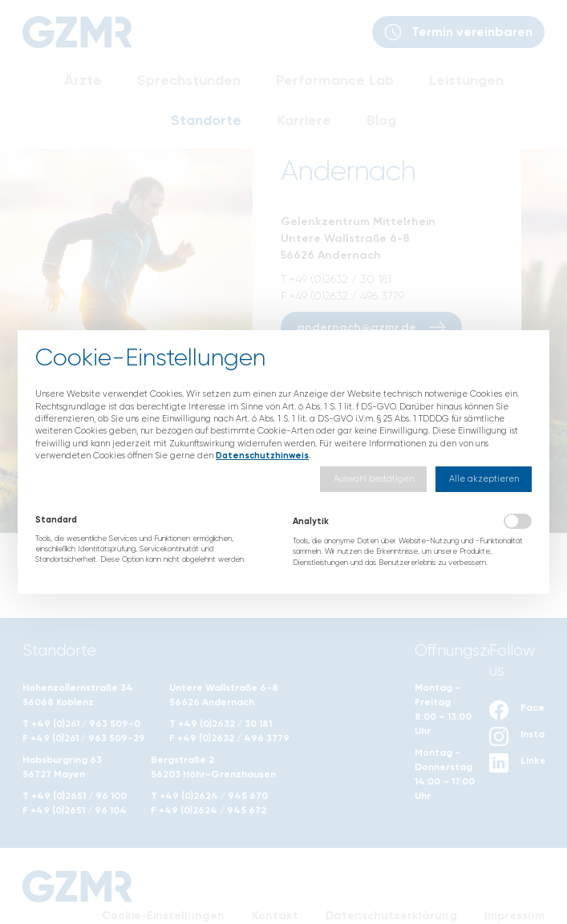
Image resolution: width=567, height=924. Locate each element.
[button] (373, 479)
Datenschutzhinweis (262, 456)
